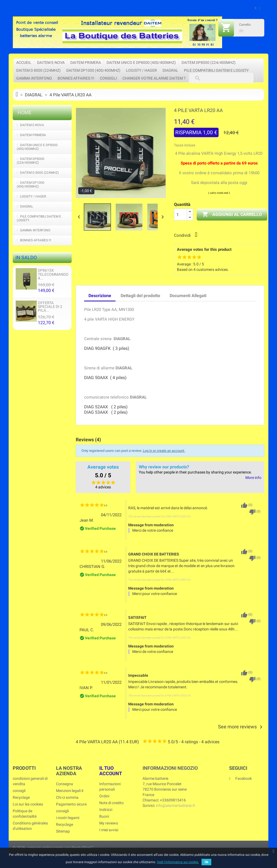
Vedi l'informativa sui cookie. (178, 862)
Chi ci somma (67, 797)
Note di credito (111, 803)
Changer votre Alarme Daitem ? (154, 78)
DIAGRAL (170, 70)
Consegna (65, 784)
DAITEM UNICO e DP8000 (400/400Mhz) (141, 63)
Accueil (24, 63)
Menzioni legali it (70, 791)
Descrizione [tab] (100, 296)
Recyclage (21, 797)
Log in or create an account (164, 451)
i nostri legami (68, 818)
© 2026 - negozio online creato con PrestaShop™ (53, 847)
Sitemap (63, 831)
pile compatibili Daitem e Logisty (216, 70)
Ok (206, 862)
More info (253, 478)
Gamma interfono (34, 78)
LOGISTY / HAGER (141, 70)
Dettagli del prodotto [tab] (140, 296)
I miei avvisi (109, 830)
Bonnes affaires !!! (76, 78)
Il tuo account (111, 771)
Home (24, 112)
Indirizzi (106, 810)
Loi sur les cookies (28, 804)
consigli (108, 78)
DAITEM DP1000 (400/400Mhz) (93, 70)
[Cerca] (221, 78)
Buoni (104, 816)
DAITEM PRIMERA (86, 63)
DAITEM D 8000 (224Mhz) (38, 70)
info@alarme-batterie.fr (176, 805)
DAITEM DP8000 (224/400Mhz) (209, 63)
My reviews (109, 823)
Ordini (104, 796)
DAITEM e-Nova (51, 63)
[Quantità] (180, 215)
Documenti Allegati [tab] (188, 296)
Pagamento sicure (71, 804)
